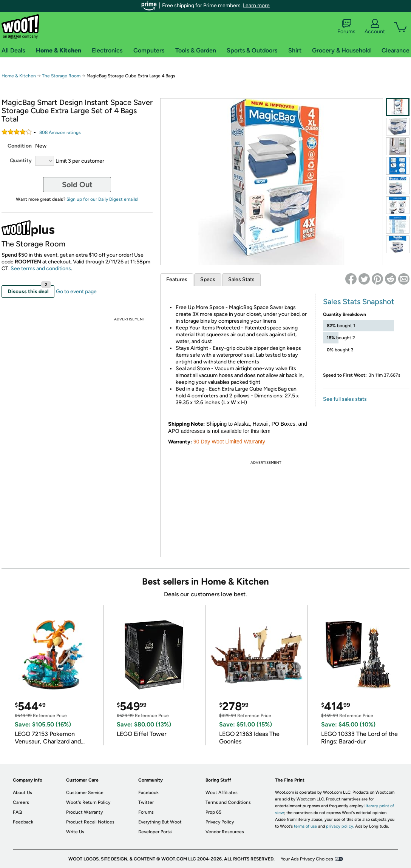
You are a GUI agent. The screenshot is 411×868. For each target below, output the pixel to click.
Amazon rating (60, 132)
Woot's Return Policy (88, 802)
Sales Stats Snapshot (359, 302)
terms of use (305, 826)
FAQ (17, 812)
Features (177, 279)
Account (375, 27)
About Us (22, 793)
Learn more (256, 5)
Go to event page (76, 292)
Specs (208, 279)
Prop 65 (213, 812)
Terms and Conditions (228, 802)
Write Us (75, 832)
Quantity (21, 161)
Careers (21, 802)
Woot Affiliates (222, 793)
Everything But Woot (160, 822)
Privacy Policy (220, 822)
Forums (346, 27)
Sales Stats (241, 279)
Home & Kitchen (19, 76)
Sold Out (77, 185)
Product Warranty (84, 812)
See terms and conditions (41, 269)
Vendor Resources (225, 832)
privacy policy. (340, 826)
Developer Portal (155, 832)
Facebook (148, 793)
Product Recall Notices (90, 822)
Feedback (23, 822)
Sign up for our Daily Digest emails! (103, 199)
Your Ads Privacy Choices (307, 859)
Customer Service (85, 793)
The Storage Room (61, 76)
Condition (20, 146)
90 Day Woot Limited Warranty (229, 442)
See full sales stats (345, 399)
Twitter (146, 802)
